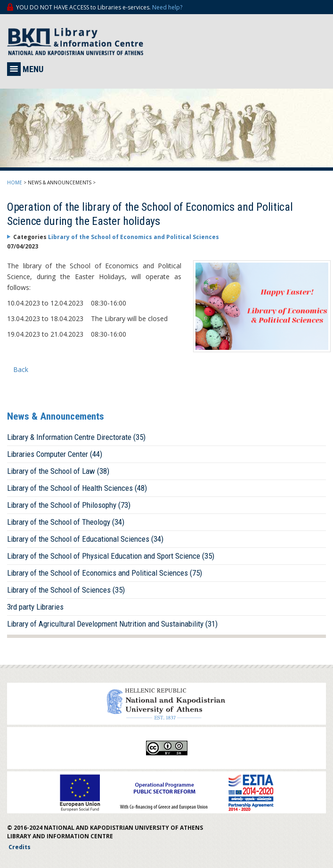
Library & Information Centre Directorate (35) (76, 437)
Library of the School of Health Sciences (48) (77, 488)
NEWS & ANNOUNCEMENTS (60, 182)
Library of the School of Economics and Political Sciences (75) (105, 573)
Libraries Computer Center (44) (55, 454)
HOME (15, 182)
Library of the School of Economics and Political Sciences (134, 237)
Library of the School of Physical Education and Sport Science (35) (111, 556)
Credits (20, 847)
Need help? (167, 7)
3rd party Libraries (35, 607)
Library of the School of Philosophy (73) (69, 505)
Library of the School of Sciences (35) (66, 590)
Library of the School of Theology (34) (66, 522)
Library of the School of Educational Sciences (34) (85, 539)
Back (21, 369)
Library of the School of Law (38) (58, 471)
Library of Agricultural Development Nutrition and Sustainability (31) (112, 624)
